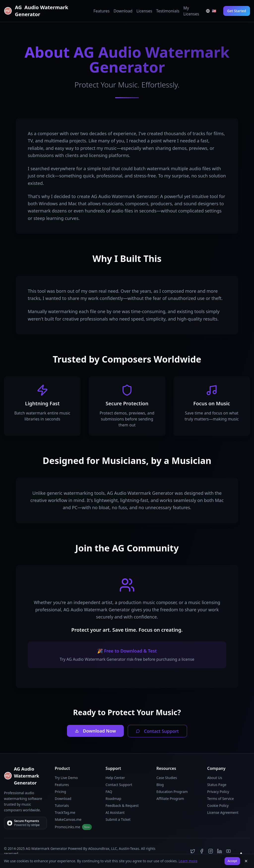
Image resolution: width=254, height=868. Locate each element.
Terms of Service (221, 799)
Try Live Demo (66, 778)
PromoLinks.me (73, 827)
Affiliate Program (170, 799)
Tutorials (62, 806)
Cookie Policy (218, 806)
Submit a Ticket (118, 819)
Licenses (144, 11)
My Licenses (191, 11)
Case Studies (167, 778)
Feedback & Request (122, 806)
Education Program (172, 792)
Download (123, 11)
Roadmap (113, 799)
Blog (160, 785)
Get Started (237, 11)
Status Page (217, 785)
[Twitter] (193, 851)
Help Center (115, 778)
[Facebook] (202, 851)
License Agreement (223, 812)
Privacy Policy (218, 792)
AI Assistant (115, 812)
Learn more (188, 861)
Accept (232, 861)
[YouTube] (228, 851)
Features (102, 11)
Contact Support (157, 731)
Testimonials (168, 11)
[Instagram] (211, 851)
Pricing (60, 792)
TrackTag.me (65, 812)
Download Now (95, 731)
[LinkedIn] (220, 851)
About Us (215, 778)
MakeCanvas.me (68, 819)
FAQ (109, 792)
